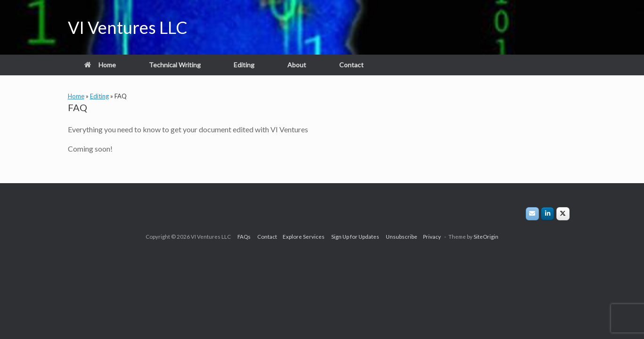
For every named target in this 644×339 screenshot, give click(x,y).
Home (100, 65)
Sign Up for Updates (359, 237)
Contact (351, 65)
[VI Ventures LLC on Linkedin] (547, 214)
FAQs (247, 237)
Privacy (430, 237)
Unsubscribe (402, 237)
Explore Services (307, 237)
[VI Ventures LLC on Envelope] (532, 214)
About (297, 65)
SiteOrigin (486, 237)
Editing (244, 65)
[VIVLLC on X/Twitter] (563, 214)
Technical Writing (175, 65)
